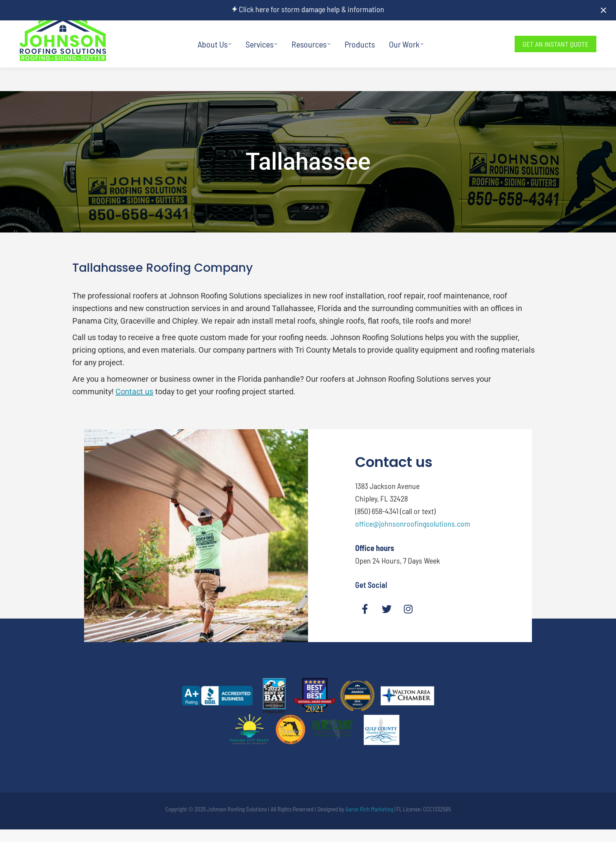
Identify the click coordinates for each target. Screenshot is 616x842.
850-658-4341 (444, 32)
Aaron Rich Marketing (369, 809)
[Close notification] (603, 10)
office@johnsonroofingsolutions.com (413, 524)
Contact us (134, 392)
